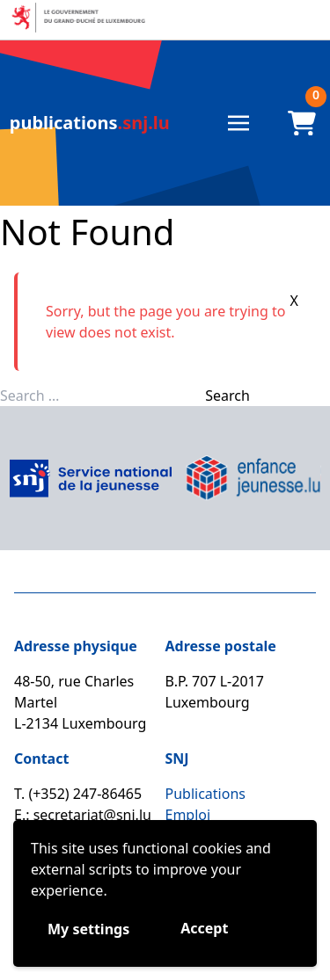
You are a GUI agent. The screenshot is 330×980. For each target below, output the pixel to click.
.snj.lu (90, 123)
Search (227, 396)
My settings (88, 929)
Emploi (188, 815)
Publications (205, 794)
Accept (204, 928)
